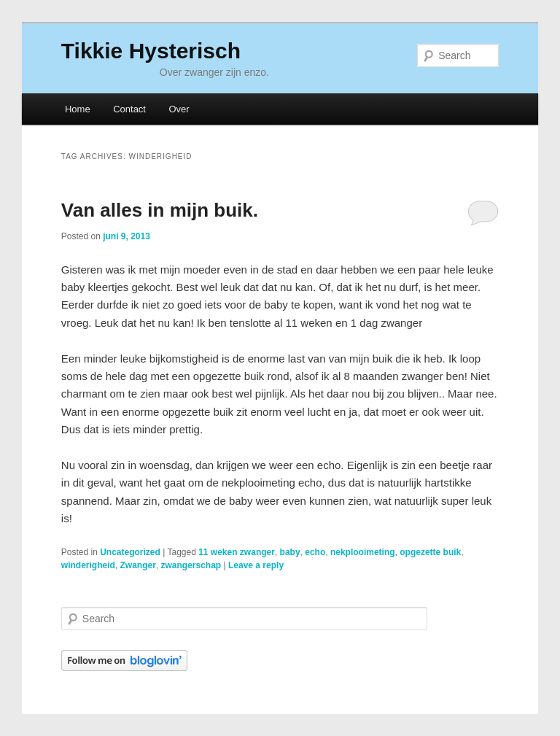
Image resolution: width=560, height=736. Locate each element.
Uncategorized (130, 552)
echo (315, 552)
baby (290, 552)
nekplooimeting (363, 552)
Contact (129, 109)
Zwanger (137, 565)
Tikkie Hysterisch (151, 51)
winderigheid (88, 565)
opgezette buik (430, 552)
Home (78, 109)
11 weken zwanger (237, 552)
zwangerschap (191, 565)
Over (179, 109)
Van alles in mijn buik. (160, 210)
